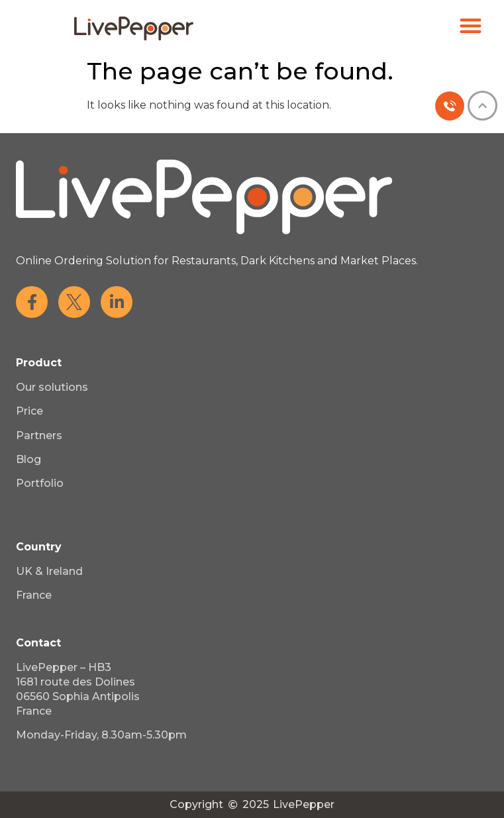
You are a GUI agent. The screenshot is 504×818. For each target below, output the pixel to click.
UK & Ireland (49, 571)
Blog (28, 459)
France (34, 595)
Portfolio (40, 483)
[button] (471, 26)
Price (29, 411)
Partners (39, 435)
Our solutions (52, 387)
